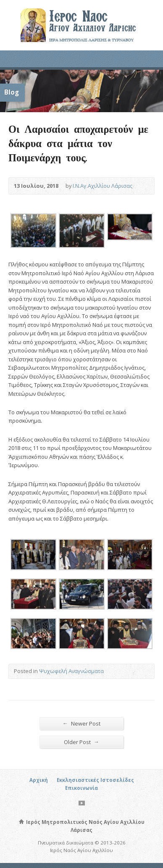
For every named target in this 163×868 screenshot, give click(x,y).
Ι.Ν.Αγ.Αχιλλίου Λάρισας (103, 186)
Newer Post (81, 723)
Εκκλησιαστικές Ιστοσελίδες (95, 780)
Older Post (81, 742)
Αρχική (39, 780)
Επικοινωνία (81, 788)
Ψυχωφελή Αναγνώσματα (71, 671)
